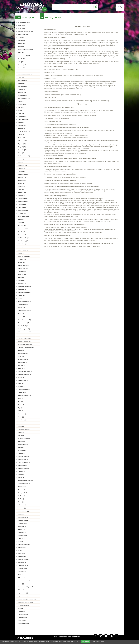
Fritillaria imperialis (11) (25, 374)
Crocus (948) (21, 41)
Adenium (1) (21, 554)
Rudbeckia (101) (22, 150)
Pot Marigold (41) (23, 244)
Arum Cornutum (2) (23, 511)
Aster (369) (21, 62)
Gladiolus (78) (22, 177)
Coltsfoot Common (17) (24, 332)
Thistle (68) (21, 189)
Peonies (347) (22, 68)
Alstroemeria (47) (23, 229)
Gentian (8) (21, 405)
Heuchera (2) (21, 529)
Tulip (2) (20, 550)
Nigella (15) (21, 350)
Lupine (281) (21, 83)
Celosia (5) (21, 447)
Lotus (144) (21, 135)
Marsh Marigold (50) (23, 217)
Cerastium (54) (22, 208)
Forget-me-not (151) (23, 120)
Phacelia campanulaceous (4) (26, 481)
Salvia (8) (20, 411)
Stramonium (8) (22, 414)
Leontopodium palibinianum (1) (27, 599)
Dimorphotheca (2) (23, 520)
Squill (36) (21, 253)
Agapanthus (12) (22, 362)
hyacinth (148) (22, 126)
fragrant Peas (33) (23, 268)
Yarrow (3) (21, 502)
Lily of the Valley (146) (24, 132)
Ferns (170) (21, 110)
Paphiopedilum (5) (23, 459)
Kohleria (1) (21, 590)
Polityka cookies (98, 641)
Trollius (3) (21, 499)
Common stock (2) (23, 517)
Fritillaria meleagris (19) (25, 311)
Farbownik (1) (22, 572)
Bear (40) (20, 247)
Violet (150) (21, 123)
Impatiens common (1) (24, 581)
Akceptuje (85, 641)
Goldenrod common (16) (25, 344)
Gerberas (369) (22, 65)
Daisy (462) (21, 47)
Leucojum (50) (22, 214)
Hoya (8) (20, 408)
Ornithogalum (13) (23, 359)
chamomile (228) (22, 95)
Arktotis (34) (21, 262)
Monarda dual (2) (23, 535)
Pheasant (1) (21, 611)
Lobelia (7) (21, 426)
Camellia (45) (22, 232)
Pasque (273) (22, 89)
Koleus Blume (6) (23, 444)
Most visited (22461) (24, 623)
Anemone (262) (22, 92)
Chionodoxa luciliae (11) (25, 371)
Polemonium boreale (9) (25, 396)
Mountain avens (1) (23, 605)
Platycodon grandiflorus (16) (26, 347)
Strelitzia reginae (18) (24, 329)
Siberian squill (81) (23, 174)
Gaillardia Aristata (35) (24, 256)
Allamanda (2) (22, 508)
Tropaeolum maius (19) (24, 320)
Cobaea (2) (21, 514)
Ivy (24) (20, 299)
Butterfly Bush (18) (23, 326)
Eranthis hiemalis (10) (24, 390)
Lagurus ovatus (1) (23, 596)
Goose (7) (21, 423)
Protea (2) (21, 541)
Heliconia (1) (21, 578)
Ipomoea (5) (21, 453)
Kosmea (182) (22, 104)
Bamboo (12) (21, 368)
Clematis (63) (22, 195)
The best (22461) (22, 617)
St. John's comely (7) (24, 438)
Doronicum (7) (22, 420)
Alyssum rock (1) (23, 557)
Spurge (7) (21, 435)
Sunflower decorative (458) (25, 50)
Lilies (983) (21, 38)
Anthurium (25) (22, 283)
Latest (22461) (22, 620)
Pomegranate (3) (22, 493)
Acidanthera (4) (22, 465)
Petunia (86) (21, 168)
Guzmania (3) (22, 490)
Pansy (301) (21, 77)
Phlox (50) (21, 220)
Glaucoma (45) (22, 235)
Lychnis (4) (21, 478)
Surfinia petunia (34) (24, 265)
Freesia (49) (21, 223)
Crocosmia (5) (22, 450)
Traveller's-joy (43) (23, 241)
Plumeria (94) (22, 159)
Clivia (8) (20, 402)
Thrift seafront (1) (23, 614)
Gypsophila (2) (22, 526)
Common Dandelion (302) (25, 74)
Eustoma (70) (22, 186)
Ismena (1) (21, 584)
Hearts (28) (21, 277)
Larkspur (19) (22, 317)
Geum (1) (20, 575)
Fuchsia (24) (21, 296)
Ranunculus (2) (22, 547)
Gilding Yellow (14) (23, 353)
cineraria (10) (22, 387)
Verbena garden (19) (24, 323)
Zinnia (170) (21, 113)
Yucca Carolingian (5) (24, 462)
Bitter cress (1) (22, 563)
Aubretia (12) (21, 365)
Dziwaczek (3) (22, 487)
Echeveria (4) (22, 472)
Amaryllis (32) (22, 274)
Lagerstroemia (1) (23, 593)
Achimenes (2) (22, 505)
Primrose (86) (22, 171)
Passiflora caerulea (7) (24, 429)
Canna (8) (21, 399)
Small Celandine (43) (24, 238)
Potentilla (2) (21, 538)
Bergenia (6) (21, 441)
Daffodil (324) (22, 71)
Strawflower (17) (22, 335)
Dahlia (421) (21, 53)
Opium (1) (21, 608)
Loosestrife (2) (22, 532)
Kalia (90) (20, 162)
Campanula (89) (22, 165)
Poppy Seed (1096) (23, 35)
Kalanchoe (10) (22, 393)
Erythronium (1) (22, 569)
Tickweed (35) (22, 259)
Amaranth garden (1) (24, 560)
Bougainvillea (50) (23, 211)
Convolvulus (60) (23, 198)
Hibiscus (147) (22, 129)
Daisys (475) (21, 44)
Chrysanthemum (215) (24, 98)
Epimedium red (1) (23, 566)
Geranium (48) (22, 226)
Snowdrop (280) (22, 86)
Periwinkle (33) (22, 271)
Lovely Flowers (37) (23, 250)
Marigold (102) (22, 147)
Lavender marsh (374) (24, 56)
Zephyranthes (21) (23, 305)
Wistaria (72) (21, 183)
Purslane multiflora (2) (24, 544)
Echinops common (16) (24, 341)
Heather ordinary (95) (24, 156)
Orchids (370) (22, 59)
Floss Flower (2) (22, 523)
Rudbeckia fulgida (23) (24, 302)
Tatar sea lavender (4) (24, 484)
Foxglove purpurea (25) (24, 286)
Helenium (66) (22, 192)
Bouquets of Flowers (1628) (26, 32)
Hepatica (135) (22, 144)
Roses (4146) (22, 25)
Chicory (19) (21, 308)
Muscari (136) (22, 138)
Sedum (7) (21, 432)
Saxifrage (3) (21, 496)
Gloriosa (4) (21, 475)
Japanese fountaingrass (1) (26, 587)
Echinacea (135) (22, 141)
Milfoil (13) (21, 356)
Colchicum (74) (22, 180)
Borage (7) (21, 417)
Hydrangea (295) (22, 80)
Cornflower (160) (23, 117)
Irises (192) (21, 101)
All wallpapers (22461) (24, 22)
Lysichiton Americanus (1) (25, 602)
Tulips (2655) (21, 29)
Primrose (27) (22, 280)
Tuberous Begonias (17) (25, 338)
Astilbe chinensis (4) (24, 469)
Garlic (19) (21, 314)
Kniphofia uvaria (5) (23, 456)
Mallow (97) (21, 153)
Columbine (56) (22, 205)
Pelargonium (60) (23, 201)
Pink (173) (21, 107)
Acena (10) (21, 384)
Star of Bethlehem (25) (24, 293)
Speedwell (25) (22, 289)
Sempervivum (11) (23, 381)
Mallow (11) (21, 377)
